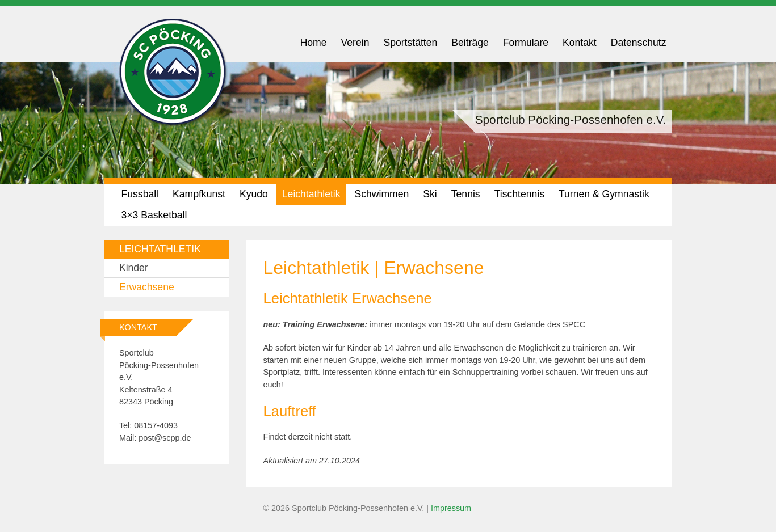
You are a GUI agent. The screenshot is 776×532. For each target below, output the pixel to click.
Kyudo (254, 194)
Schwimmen (382, 194)
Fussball (140, 194)
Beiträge (470, 43)
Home (314, 43)
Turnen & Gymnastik (604, 194)
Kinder (134, 268)
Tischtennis (519, 194)
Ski (430, 194)
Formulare (526, 43)
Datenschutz (639, 43)
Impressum (451, 508)
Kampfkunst (199, 194)
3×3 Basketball (154, 215)
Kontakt (580, 43)
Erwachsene (147, 287)
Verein (355, 43)
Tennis (466, 194)
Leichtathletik (311, 194)
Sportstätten (410, 43)
